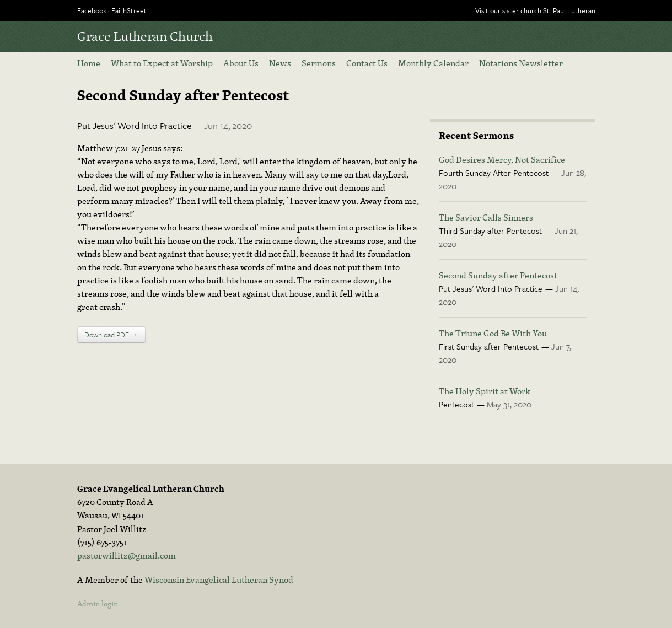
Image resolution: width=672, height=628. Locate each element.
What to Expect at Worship (162, 63)
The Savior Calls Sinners (486, 217)
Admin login (98, 604)
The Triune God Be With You (493, 333)
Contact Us (367, 63)
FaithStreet (129, 10)
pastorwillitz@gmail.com (127, 555)
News (280, 63)
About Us (241, 63)
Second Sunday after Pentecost (498, 275)
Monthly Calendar (433, 63)
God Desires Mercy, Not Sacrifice (502, 159)
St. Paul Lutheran (569, 10)
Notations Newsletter (521, 63)
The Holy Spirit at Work (485, 391)
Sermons (319, 63)
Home (89, 63)
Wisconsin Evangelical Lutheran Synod (219, 579)
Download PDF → (111, 335)
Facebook (92, 10)
